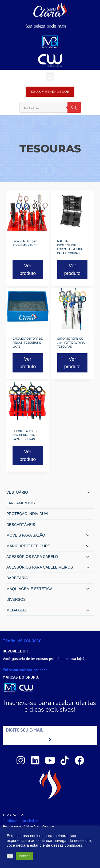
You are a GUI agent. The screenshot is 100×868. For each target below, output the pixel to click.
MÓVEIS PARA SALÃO (26, 535)
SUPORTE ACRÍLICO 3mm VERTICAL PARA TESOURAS (71, 343)
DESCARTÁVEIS (21, 525)
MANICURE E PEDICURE (28, 546)
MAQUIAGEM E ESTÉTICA (29, 589)
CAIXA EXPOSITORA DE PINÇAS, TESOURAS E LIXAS (28, 343)
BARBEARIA (17, 578)
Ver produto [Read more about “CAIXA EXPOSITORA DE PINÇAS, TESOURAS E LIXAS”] (28, 363)
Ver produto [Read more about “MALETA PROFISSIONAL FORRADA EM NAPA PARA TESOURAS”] (72, 269)
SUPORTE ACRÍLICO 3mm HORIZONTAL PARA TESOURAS (26, 435)
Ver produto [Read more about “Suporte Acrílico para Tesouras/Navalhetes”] (28, 269)
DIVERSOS (16, 599)
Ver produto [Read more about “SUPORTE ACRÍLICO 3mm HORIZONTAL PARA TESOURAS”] (28, 455)
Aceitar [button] (24, 856)
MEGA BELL (17, 610)
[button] (50, 77)
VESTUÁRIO (17, 492)
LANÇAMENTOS (21, 503)
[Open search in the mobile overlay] (50, 107)
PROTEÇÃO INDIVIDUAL (28, 514)
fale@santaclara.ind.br (20, 820)
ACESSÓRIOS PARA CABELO (32, 557)
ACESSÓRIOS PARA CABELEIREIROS (40, 567)
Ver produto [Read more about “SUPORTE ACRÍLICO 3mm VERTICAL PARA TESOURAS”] (72, 363)
